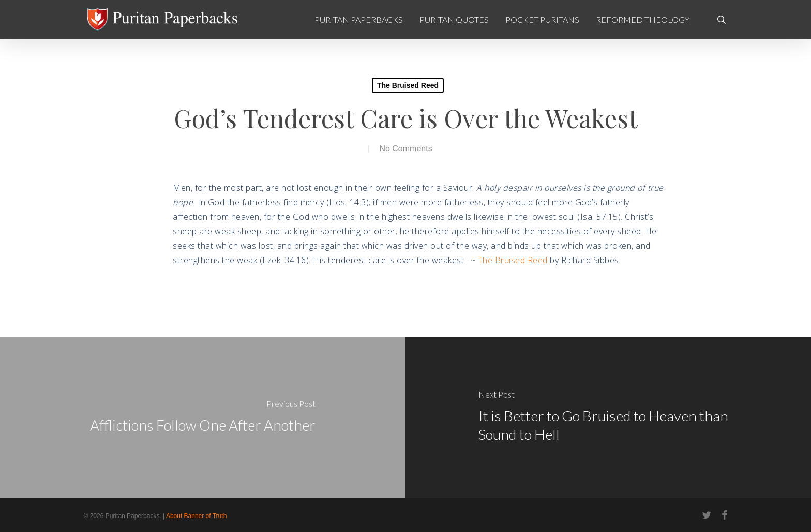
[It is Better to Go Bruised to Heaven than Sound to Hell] (608, 417)
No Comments (405, 149)
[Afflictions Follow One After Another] (203, 417)
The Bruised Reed (408, 85)
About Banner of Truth (196, 516)
